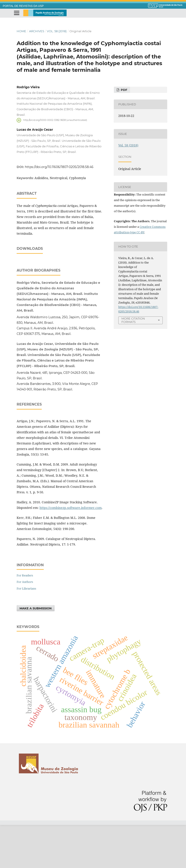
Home (21, 31)
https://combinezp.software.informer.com (71, 551)
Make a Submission (36, 651)
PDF (124, 90)
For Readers (25, 618)
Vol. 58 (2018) (57, 31)
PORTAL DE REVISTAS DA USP (23, 6)
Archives (37, 31)
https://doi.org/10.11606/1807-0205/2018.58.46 (59, 167)
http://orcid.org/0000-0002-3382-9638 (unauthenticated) (55, 120)
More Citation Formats (133, 320)
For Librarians (26, 632)
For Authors (25, 625)
